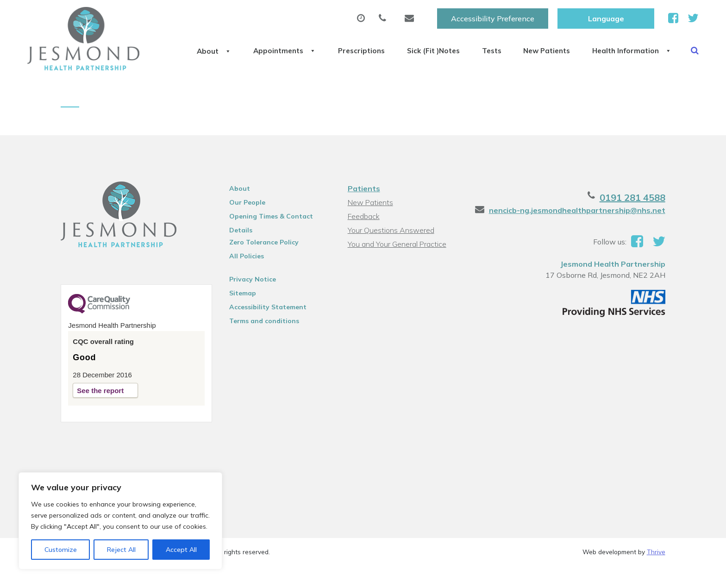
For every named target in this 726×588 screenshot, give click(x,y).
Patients (364, 211)
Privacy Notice (253, 301)
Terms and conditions (264, 343)
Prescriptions (335, 46)
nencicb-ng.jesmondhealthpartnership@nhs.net (577, 232)
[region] (120, 521)
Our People (247, 225)
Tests (483, 46)
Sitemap (243, 315)
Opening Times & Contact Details (271, 240)
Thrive (656, 574)
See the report (100, 413)
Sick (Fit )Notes (416, 46)
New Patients (547, 46)
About (171, 46)
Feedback (364, 238)
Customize (61, 550)
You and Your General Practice (397, 266)
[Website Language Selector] (606, 17)
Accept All (181, 550)
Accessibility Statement (268, 329)
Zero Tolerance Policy (264, 264)
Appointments (250, 46)
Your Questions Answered (391, 252)
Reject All (121, 550)
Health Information (642, 46)
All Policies (247, 278)
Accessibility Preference (493, 17)
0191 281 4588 (632, 220)
